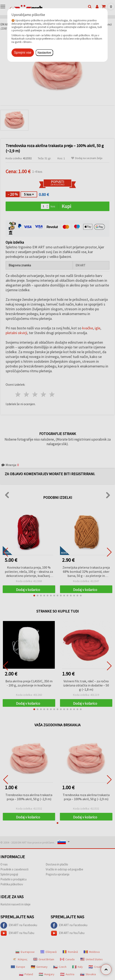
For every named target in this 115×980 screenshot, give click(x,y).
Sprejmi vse (23, 53)
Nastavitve (44, 53)
